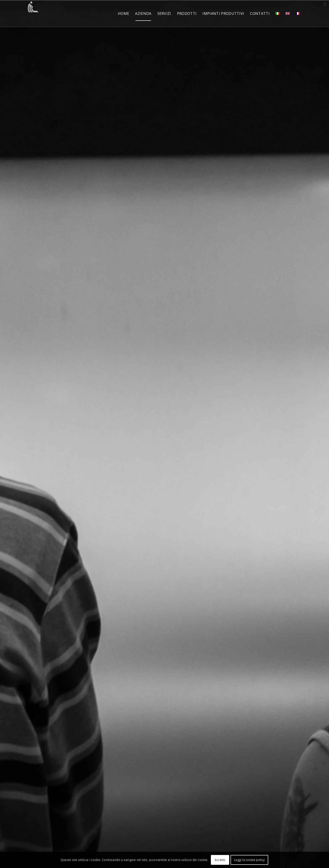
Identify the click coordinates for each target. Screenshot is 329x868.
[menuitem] (123, 13)
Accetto (220, 860)
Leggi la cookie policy (249, 860)
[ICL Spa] (33, 13)
